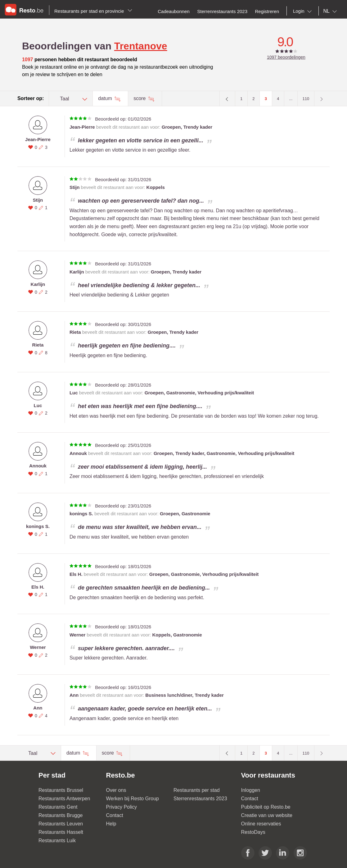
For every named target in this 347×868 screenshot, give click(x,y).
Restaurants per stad (197, 790)
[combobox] (304, 11)
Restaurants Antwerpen (64, 799)
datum (106, 98)
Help (111, 824)
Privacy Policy (122, 807)
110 (306, 99)
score (140, 98)
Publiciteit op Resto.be (266, 807)
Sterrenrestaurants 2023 (200, 799)
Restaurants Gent (58, 807)
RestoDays (253, 832)
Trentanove (141, 46)
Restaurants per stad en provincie (93, 11)
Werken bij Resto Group (133, 799)
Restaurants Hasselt (61, 832)
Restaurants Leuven (61, 824)
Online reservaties (261, 824)
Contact (115, 815)
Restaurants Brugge (61, 815)
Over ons (116, 790)
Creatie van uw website (267, 815)
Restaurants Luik (57, 840)
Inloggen (251, 790)
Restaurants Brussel (61, 790)
